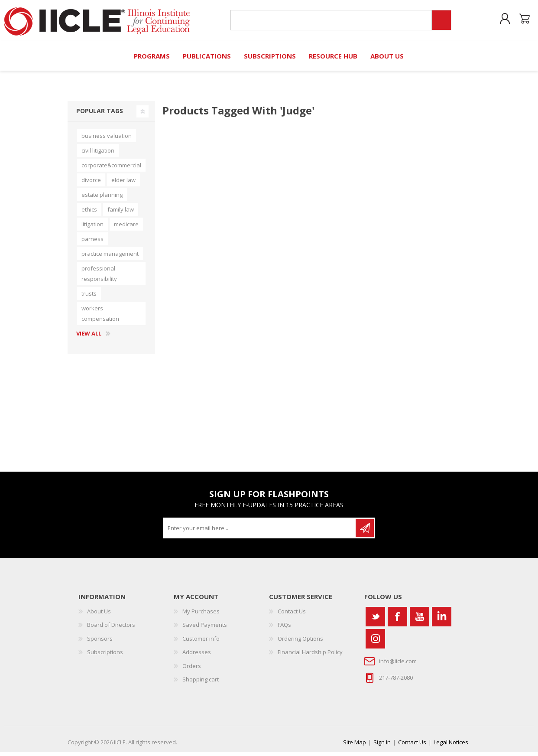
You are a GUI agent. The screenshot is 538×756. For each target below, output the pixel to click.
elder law (123, 184)
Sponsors (100, 642)
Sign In (382, 746)
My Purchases (201, 615)
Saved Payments (205, 629)
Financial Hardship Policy (310, 656)
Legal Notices (451, 746)
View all (89, 338)
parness (92, 243)
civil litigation (98, 154)
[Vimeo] (442, 621)
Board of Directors (111, 629)
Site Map (355, 746)
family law (121, 213)
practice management (110, 257)
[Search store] (329, 22)
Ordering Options (300, 642)
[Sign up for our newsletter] (260, 532)
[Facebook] (397, 621)
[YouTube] (420, 621)
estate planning (102, 199)
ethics (89, 213)
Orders (192, 670)
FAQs (284, 629)
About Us (99, 615)
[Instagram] (375, 643)
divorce (91, 184)
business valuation (107, 140)
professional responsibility (99, 277)
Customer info (201, 642)
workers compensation (100, 317)
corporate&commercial (111, 169)
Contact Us (292, 615)
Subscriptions (105, 656)
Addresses (197, 656)
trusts (89, 297)
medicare (126, 228)
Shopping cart (517, 21)
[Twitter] (375, 621)
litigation (92, 228)
